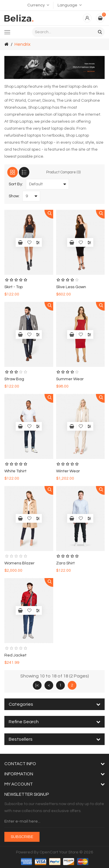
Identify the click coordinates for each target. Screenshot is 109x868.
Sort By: (16, 184)
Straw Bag (14, 379)
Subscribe (22, 837)
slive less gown (71, 287)
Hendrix (23, 44)
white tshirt (15, 471)
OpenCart (49, 852)
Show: (14, 196)
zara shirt (65, 563)
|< (37, 685)
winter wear (68, 471)
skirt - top (14, 287)
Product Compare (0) (63, 172)
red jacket (15, 655)
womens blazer (19, 563)
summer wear (70, 379)
